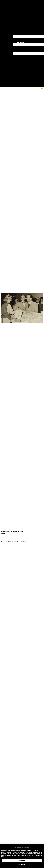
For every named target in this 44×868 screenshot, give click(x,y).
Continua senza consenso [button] (22, 847)
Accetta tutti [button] (22, 861)
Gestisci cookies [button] (22, 865)
